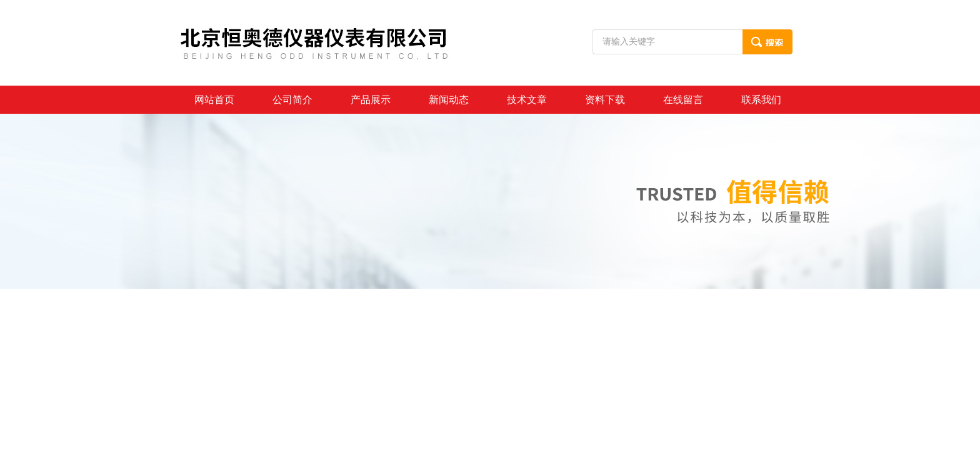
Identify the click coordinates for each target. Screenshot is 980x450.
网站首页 (214, 100)
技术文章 (527, 100)
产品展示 (371, 100)
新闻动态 (449, 100)
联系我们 (761, 100)
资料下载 (605, 100)
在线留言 (683, 100)
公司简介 (292, 100)
